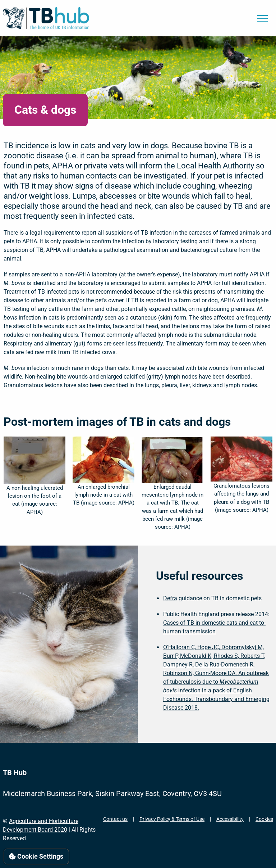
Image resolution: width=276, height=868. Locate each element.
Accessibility (230, 819)
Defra (170, 598)
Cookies (264, 819)
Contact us (115, 819)
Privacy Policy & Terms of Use (172, 819)
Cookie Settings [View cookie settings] (36, 856)
